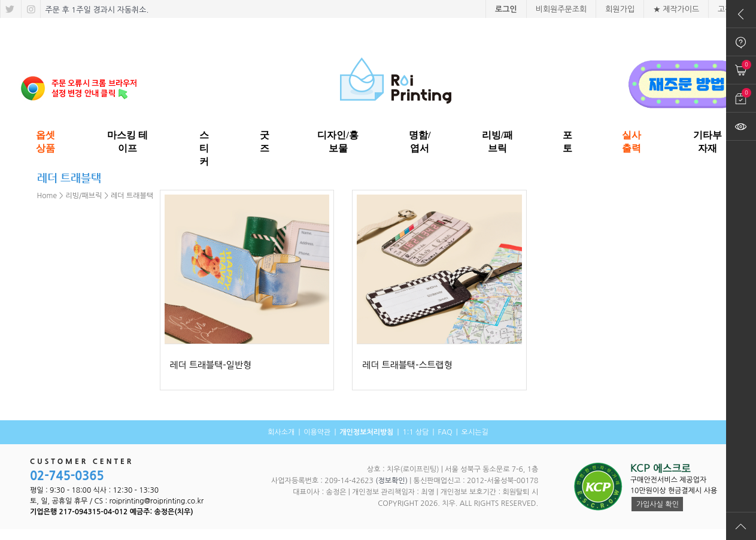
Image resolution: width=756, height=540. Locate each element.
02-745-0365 (67, 476)
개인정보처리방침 (366, 432)
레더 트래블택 (132, 196)
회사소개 (281, 432)
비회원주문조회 (561, 9)
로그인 (506, 9)
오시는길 (475, 432)
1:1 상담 (415, 432)
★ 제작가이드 (676, 9)
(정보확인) (391, 481)
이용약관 (317, 432)
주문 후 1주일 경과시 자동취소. (96, 10)
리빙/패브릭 (84, 196)
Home (47, 196)
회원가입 (620, 9)
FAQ (445, 432)
